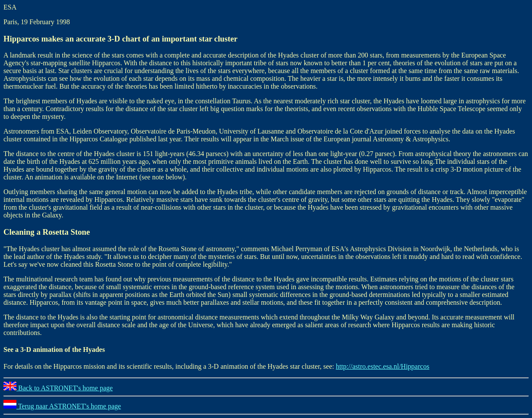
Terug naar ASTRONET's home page (62, 406)
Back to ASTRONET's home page (58, 388)
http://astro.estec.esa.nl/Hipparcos (382, 366)
